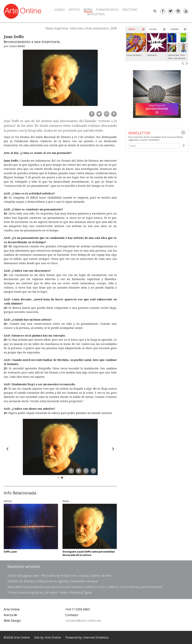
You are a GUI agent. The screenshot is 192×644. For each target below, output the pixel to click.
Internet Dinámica (96, 637)
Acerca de (10, 615)
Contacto (72, 615)
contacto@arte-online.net (83, 621)
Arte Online (12, 609)
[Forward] (113, 449)
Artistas (74, 10)
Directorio (130, 10)
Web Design (12, 621)
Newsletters (96, 14)
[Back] (7, 449)
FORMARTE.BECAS (107, 10)
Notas (88, 10)
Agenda (60, 10)
